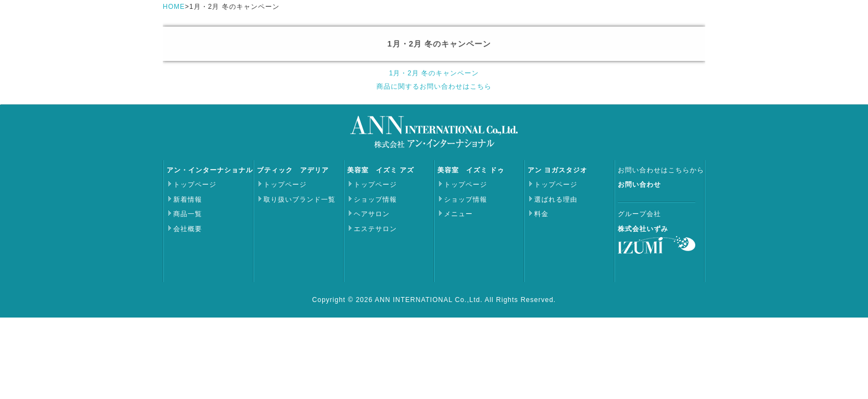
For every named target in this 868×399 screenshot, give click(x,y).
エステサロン (375, 229)
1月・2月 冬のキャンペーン (434, 73)
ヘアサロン (372, 214)
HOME (174, 7)
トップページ (195, 185)
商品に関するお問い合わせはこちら (434, 86)
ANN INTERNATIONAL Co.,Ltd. (430, 300)
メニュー (458, 214)
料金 (541, 214)
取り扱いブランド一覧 (299, 199)
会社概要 (188, 229)
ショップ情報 (375, 199)
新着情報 (188, 199)
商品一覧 (188, 214)
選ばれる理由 (556, 199)
